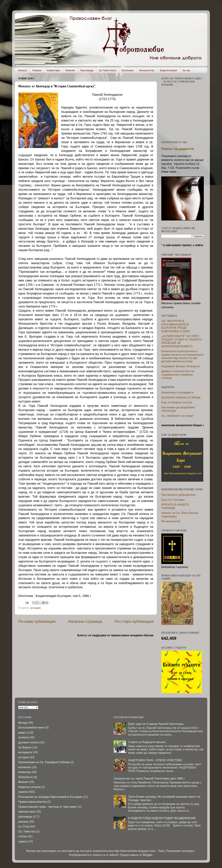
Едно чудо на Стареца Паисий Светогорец (156, 724)
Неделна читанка (29, 787)
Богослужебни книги (31, 727)
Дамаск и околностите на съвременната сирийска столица (178, 374)
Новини (37, 70)
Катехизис (128, 70)
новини (23, 792)
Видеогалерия (168, 70)
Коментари (53, 70)
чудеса (23, 841)
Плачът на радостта (178, 149)
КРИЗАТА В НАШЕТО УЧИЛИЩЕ (175, 506)
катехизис (25, 767)
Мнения (70, 70)
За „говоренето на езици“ (178, 416)
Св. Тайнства (27, 831)
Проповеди (87, 70)
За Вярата (25, 747)
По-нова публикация (37, 621)
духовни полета (28, 742)
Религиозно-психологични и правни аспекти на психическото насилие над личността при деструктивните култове (182, 356)
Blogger (148, 855)
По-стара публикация (134, 621)
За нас (186, 70)
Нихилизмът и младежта (177, 392)
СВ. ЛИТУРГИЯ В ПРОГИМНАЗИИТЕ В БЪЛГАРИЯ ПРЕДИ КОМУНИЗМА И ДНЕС (176, 326)
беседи (23, 723)
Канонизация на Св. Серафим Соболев (44, 762)
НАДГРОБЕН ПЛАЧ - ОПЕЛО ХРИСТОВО (155, 760)
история (35, 608)
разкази (23, 822)
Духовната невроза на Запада (181, 397)
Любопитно (25, 777)
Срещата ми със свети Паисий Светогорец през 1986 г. (149, 778)
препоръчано (27, 811)
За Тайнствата (108, 70)
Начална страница (85, 621)
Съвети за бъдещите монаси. (147, 742)
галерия (23, 737)
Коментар (25, 772)
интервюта (25, 752)
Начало (23, 70)
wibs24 (114, 855)
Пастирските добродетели (178, 495)
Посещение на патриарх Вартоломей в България (50, 797)
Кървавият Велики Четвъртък (180, 366)
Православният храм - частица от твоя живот (48, 807)
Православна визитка (32, 802)
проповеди (25, 817)
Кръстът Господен (173, 500)
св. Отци (24, 826)
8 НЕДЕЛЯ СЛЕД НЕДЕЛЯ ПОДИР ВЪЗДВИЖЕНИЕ (162, 818)
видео (22, 732)
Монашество (147, 70)
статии (22, 836)
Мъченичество (171, 521)
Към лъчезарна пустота (177, 402)
